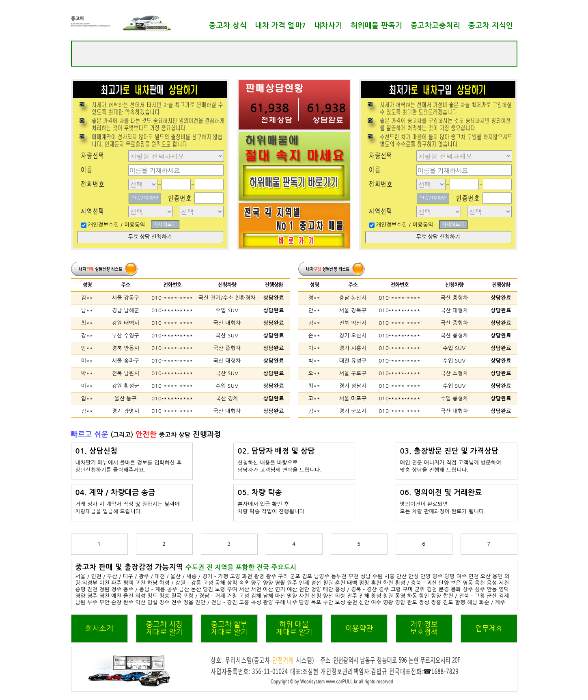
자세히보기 (165, 225)
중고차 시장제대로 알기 (164, 628)
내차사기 (328, 26)
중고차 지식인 (491, 26)
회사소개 (99, 629)
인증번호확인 (145, 198)
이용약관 (359, 629)
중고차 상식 (228, 26)
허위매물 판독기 (377, 26)
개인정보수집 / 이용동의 (117, 225)
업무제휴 (489, 629)
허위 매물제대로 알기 (294, 628)
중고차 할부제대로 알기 (229, 628)
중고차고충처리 (436, 26)
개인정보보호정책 (424, 628)
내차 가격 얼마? (280, 26)
